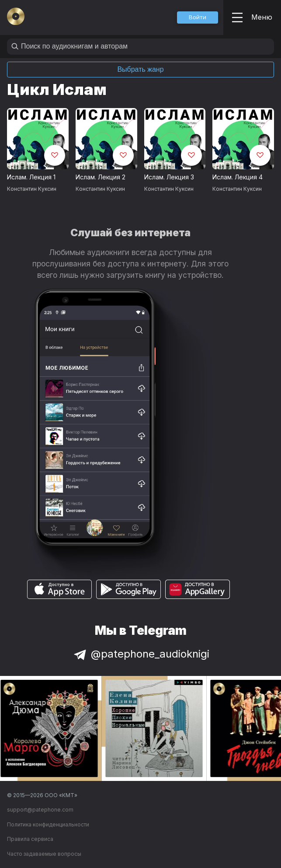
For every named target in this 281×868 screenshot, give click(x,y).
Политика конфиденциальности (48, 824)
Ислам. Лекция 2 (101, 177)
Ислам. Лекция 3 (169, 177)
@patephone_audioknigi (141, 654)
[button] (198, 17)
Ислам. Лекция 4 (238, 177)
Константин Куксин (32, 189)
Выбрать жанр (140, 69)
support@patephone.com (40, 810)
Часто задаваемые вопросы (44, 854)
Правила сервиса (30, 839)
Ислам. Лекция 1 (31, 177)
